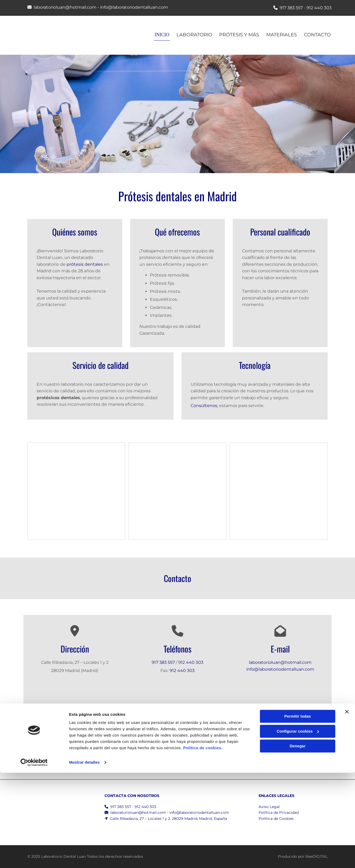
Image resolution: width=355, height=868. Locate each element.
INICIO (159, 35)
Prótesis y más (238, 35)
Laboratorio (193, 35)
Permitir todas (298, 812)
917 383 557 (291, 8)
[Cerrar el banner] (347, 807)
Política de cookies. (203, 843)
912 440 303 (319, 8)
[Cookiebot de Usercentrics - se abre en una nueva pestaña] (34, 858)
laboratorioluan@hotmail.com (65, 7)
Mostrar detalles (84, 858)
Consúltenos (204, 406)
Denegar (298, 841)
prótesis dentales (85, 264)
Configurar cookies (298, 826)
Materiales (282, 35)
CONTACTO (318, 35)
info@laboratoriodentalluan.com (134, 7)
